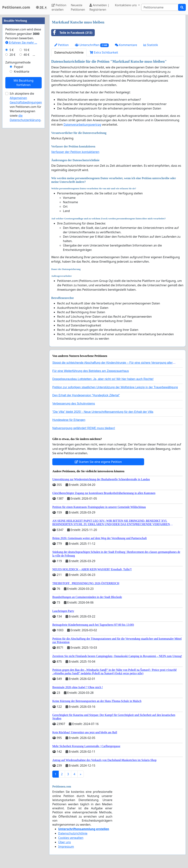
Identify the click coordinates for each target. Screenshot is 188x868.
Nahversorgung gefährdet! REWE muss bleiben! (84, 428)
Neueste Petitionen (78, 7)
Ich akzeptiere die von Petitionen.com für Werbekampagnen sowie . (26, 217)
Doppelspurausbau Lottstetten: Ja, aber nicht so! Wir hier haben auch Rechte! (103, 379)
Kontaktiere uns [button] (126, 5)
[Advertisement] (23, 70)
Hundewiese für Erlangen (69, 420)
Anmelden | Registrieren (99, 7)
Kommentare (126, 45)
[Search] (160, 7)
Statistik (151, 45)
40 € (26, 165)
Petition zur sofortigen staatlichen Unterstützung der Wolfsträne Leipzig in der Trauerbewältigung (115, 387)
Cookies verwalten (71, 838)
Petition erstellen (59, 7)
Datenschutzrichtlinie (69, 52)
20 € (12, 165)
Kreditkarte (22, 182)
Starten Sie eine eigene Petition (98, 462)
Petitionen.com (16, 7)
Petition (62, 45)
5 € (12, 160)
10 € (26, 160)
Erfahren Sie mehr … (21, 153)
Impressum (66, 847)
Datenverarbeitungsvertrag (82, 125)
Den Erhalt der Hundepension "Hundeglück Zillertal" (86, 395)
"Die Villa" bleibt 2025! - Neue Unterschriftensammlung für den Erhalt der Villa (103, 412)
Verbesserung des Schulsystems (74, 404)
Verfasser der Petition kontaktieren (75, 152)
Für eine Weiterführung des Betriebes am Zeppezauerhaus (91, 371)
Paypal (19, 177)
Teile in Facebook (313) (72, 33)
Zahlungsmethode (18, 172)
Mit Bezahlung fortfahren (23, 193)
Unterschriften (92, 45)
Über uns (65, 842)
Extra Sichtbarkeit (104, 52)
